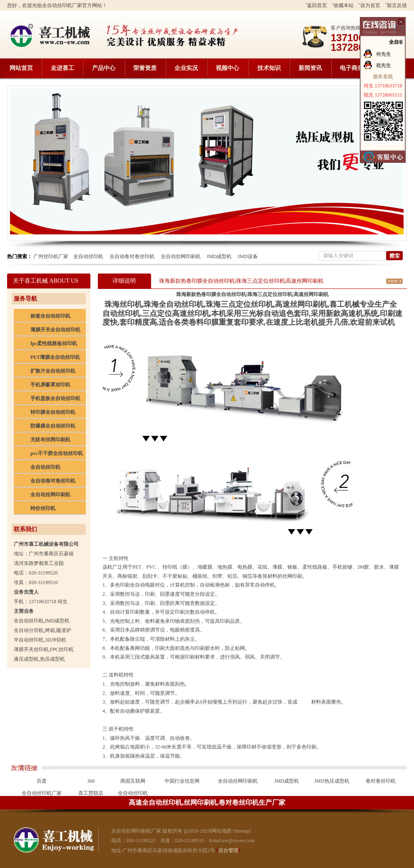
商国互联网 (133, 781)
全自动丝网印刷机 (181, 256)
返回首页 (317, 5)
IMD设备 (248, 256)
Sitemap (241, 831)
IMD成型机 (219, 256)
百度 (42, 781)
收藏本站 (344, 5)
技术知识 (269, 68)
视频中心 (227, 68)
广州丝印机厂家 (51, 256)
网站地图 (222, 831)
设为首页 (370, 5)
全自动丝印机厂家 (42, 793)
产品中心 (104, 68)
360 (91, 781)
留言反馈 (397, 5)
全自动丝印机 (88, 256)
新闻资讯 (310, 68)
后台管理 (228, 851)
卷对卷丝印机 (381, 781)
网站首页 (21, 68)
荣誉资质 (145, 68)
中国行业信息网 (182, 781)
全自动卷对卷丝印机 (132, 256)
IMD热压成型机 (332, 781)
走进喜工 (62, 68)
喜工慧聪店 (91, 793)
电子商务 (352, 68)
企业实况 (186, 68)
